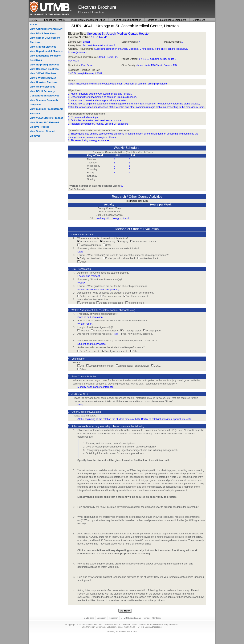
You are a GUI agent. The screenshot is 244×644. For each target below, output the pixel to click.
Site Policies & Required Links (164, 625)
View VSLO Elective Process (46, 118)
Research (114, 618)
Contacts (156, 618)
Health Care (88, 618)
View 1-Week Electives (43, 73)
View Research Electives (44, 69)
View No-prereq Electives (45, 65)
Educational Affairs (54, 20)
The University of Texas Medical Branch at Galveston (106, 625)
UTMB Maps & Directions (150, 627)
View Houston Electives (44, 82)
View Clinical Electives (43, 47)
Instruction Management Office (88, 20)
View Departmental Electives (47, 51)
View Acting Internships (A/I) (47, 29)
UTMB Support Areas (131, 618)
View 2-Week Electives (43, 78)
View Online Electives (42, 87)
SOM (35, 20)
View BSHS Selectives (43, 33)
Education (102, 618)
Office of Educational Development (167, 20)
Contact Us (199, 20)
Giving (146, 618)
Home (33, 24)
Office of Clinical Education (126, 20)
